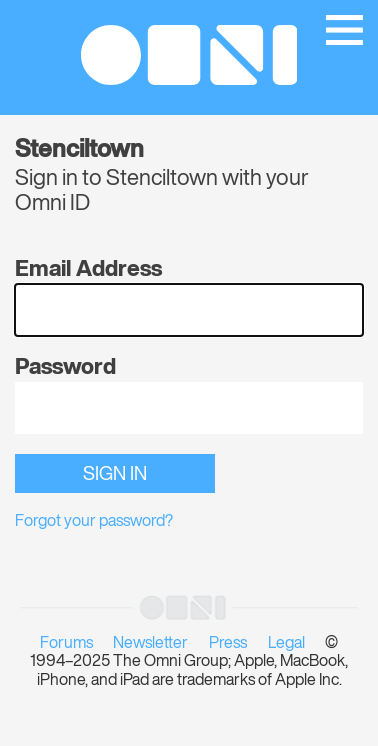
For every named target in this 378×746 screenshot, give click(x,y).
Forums (66, 644)
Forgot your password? (94, 522)
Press (228, 644)
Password (65, 368)
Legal (286, 644)
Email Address (88, 270)
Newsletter (150, 644)
